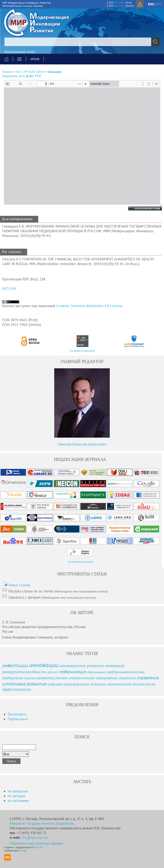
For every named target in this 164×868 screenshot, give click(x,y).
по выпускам (18, 791)
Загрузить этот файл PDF (22, 76)
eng (151, 4)
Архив (35, 59)
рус (159, 4)
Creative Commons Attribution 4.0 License (89, 306)
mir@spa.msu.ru (35, 838)
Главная (7, 72)
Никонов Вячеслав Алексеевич (82, 444)
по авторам (17, 796)
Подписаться (18, 719)
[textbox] (82, 42)
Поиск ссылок (19, 585)
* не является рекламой (82, 351)
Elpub (23, 850)
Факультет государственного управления (42, 823)
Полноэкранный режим (141, 208)
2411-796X (119, 6)
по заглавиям (18, 801)
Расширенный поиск (20, 52)
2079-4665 (119, 3)
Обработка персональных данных (36, 843)
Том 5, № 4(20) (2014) (30, 72)
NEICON (39, 847)
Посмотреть (17, 714)
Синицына (55, 72)
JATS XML (10, 289)
